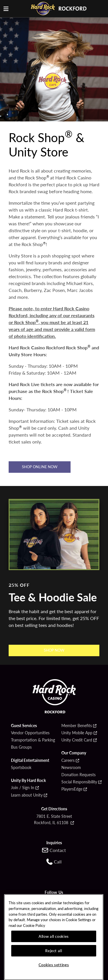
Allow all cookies (54, 936)
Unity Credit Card (77, 740)
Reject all (54, 951)
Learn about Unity (27, 795)
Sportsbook (21, 768)
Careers (68, 760)
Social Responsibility (79, 782)
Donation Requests (78, 775)
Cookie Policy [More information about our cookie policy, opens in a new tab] (34, 925)
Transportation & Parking (33, 740)
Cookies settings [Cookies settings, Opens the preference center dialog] (54, 965)
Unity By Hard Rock (28, 780)
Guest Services (24, 726)
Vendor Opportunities (30, 733)
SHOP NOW (54, 650)
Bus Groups (21, 747)
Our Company (74, 753)
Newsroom (71, 768)
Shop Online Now (40, 467)
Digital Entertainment (30, 760)
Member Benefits (77, 726)
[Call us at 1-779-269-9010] (54, 862)
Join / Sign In (23, 788)
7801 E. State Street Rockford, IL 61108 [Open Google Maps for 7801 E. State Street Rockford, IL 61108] (53, 819)
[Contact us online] (54, 850)
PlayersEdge (72, 789)
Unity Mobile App (77, 733)
